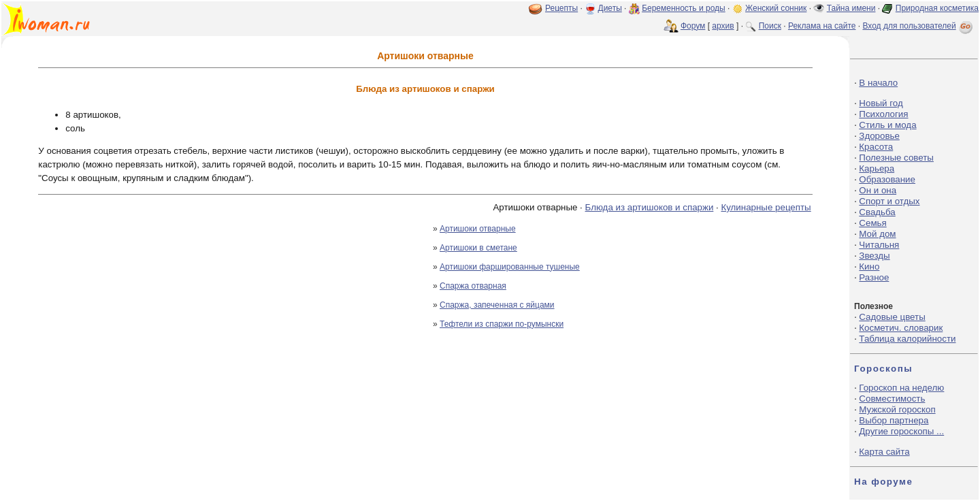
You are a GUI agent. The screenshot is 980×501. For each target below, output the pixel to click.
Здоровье (879, 136)
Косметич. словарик (901, 328)
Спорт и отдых (889, 201)
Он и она (878, 190)
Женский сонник (776, 8)
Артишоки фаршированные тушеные (510, 267)
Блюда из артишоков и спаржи (650, 207)
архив (723, 26)
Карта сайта (884, 452)
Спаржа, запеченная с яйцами (497, 305)
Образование (887, 179)
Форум (693, 26)
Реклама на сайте (822, 26)
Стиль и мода (887, 125)
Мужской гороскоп (897, 409)
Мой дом (877, 234)
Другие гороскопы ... (901, 431)
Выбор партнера (894, 420)
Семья (872, 223)
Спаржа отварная (473, 286)
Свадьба (877, 212)
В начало (878, 83)
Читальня (879, 245)
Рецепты (561, 8)
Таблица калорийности (907, 339)
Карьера (877, 168)
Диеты (610, 8)
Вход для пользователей (919, 26)
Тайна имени (851, 8)
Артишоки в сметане (478, 248)
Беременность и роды (684, 8)
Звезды (874, 256)
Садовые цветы (892, 317)
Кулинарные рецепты (766, 207)
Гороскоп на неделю (901, 388)
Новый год (881, 103)
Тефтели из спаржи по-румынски (502, 324)
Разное (874, 277)
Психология (883, 114)
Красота (876, 147)
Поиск (770, 26)
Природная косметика (937, 8)
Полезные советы (896, 158)
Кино (869, 266)
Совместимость (892, 399)
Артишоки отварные (478, 229)
